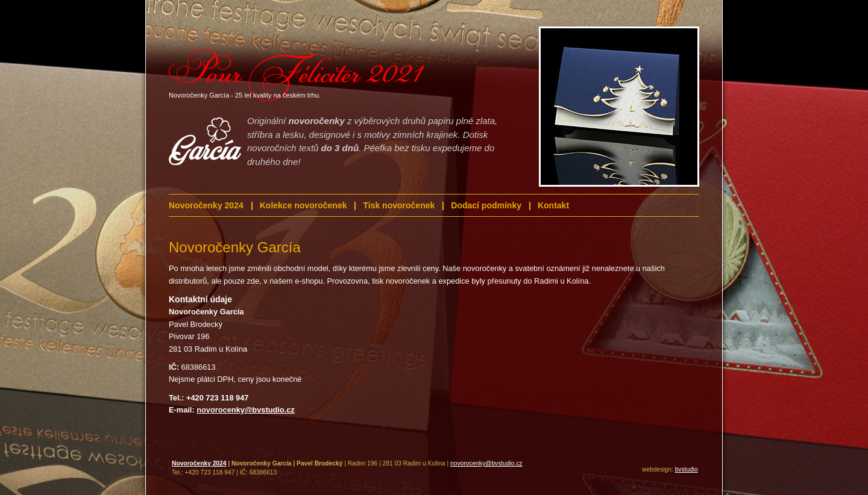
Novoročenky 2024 (206, 205)
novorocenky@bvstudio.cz (486, 463)
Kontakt (553, 205)
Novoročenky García (235, 247)
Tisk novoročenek (399, 205)
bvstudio (687, 469)
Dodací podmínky (486, 205)
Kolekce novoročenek (303, 205)
